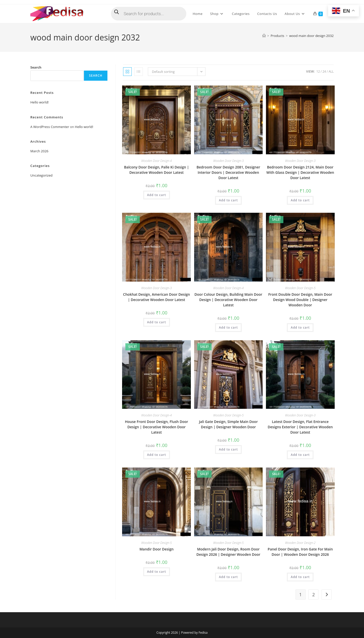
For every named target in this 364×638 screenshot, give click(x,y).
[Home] (264, 36)
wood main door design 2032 (311, 36)
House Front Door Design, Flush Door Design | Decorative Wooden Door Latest (156, 427)
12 (318, 71)
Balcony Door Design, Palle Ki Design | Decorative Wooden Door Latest (157, 170)
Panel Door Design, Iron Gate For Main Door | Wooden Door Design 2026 (300, 552)
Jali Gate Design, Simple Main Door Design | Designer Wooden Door (228, 424)
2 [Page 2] (313, 594)
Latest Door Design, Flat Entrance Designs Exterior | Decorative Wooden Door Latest (300, 427)
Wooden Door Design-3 (228, 161)
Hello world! (40, 102)
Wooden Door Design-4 (157, 161)
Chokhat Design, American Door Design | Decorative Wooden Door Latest (157, 297)
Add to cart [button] (157, 195)
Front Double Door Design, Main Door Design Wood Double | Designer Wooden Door (300, 300)
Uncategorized (41, 175)
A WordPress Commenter (50, 127)
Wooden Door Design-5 (300, 288)
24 (324, 71)
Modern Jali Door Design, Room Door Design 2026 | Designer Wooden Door (228, 552)
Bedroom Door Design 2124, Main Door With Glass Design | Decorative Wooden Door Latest (300, 172)
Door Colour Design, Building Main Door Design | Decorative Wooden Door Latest (228, 300)
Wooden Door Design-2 (300, 543)
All (331, 71)
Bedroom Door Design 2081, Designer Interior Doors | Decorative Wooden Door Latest (229, 172)
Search (36, 67)
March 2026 (39, 151)
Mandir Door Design (157, 549)
